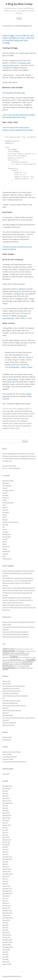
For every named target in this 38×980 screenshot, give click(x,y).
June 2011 (5, 898)
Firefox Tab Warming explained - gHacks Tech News (18, 571)
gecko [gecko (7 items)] (20, 657)
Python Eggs (21, 93)
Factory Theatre (7, 754)
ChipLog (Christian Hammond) (11, 691)
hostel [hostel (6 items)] (34, 657)
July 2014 (5, 847)
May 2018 (5, 808)
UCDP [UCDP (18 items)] (23, 668)
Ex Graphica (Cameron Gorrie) (12, 701)
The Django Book (14, 367)
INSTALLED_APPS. (19, 291)
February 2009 (7, 964)
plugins (5, 426)
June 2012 (5, 881)
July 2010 (5, 923)
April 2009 (5, 959)
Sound (4, 542)
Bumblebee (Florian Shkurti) (11, 688)
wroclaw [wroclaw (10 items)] (5, 669)
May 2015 (5, 832)
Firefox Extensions (8, 503)
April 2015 (5, 835)
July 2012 (5, 879)
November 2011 (7, 891)
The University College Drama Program (14, 762)
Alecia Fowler (6, 681)
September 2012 (7, 874)
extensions (13, 421)
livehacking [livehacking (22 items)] (15, 660)
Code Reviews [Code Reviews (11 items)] (20, 651)
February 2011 (7, 905)
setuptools (6, 428)
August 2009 (6, 949)
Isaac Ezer (6, 708)
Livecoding (6, 512)
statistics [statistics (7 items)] (21, 666)
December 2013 (7, 857)
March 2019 (6, 798)
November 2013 (7, 859)
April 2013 (5, 864)
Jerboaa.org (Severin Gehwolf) (12, 710)
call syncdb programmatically (23, 411)
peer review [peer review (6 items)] (19, 662)
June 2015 (5, 830)
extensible (6, 421)
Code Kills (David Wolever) (10, 693)
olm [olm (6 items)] (14, 662)
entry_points (25, 418)
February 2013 (7, 869)
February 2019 (7, 801)
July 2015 (5, 827)
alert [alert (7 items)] (16, 649)
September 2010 (7, 918)
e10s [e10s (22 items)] (22, 653)
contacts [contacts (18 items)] (6, 653)
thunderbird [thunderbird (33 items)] (9, 668)
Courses (5, 493)
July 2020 (5, 791)
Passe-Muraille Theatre (10, 757)
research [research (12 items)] (17, 664)
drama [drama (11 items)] (17, 653)
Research (5, 532)
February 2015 (7, 840)
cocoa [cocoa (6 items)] (31, 649)
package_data (18, 423)
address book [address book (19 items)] (8, 649)
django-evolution (13, 379)
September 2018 (7, 803)
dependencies (23, 416)
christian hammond (23, 413)
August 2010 (6, 920)
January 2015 (6, 842)
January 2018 (6, 818)
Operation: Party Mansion (10, 522)
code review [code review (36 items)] (9, 651)
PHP (4, 527)
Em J (4, 698)
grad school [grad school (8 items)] (26, 657)
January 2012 (6, 886)
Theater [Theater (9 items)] (27, 666)
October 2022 (6, 788)
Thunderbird (6, 551)
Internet (5, 507)
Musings (5, 520)
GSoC (27, 409)
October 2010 (6, 915)
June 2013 (5, 862)
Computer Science (8, 490)
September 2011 (7, 893)
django (30, 416)
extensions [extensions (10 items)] (6, 657)
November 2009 (7, 942)
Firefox (5, 500)
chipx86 (14, 413)
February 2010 (7, 935)
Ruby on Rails (7, 537)
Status (4, 544)
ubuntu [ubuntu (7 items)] (18, 668)
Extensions (21, 409)
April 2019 (5, 796)
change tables (7, 413)
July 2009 (5, 952)
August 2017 (6, 820)
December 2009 (7, 940)
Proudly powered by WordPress (12, 976)
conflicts (32, 413)
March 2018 (6, 813)
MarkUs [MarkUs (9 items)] (23, 660)
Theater (5, 549)
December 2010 (7, 910)
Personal (5, 524)
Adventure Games (8, 481)
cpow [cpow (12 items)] (12, 653)
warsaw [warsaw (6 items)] (31, 668)
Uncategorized (7, 559)
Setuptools (10, 93)
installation (24, 421)
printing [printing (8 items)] (11, 664)
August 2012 (6, 876)
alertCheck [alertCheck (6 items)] (21, 649)
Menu (19, 18)
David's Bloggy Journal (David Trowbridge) (15, 696)
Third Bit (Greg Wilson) (9, 723)
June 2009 (5, 954)
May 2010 (5, 927)
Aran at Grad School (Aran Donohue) (14, 686)
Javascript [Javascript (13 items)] (6, 660)
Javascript (5, 510)
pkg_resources (27, 423)
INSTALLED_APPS (8, 423)
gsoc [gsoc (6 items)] (31, 657)
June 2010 (5, 925)
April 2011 (5, 901)
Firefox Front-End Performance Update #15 (16, 637)
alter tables (10, 411)
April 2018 (5, 810)
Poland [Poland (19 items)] (5, 664)
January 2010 (6, 937)
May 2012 (5, 884)
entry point (17, 418)
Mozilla (5, 515)
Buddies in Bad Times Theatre (12, 752)
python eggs (11, 426)
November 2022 (7, 786)
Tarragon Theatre (8, 759)
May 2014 (5, 852)
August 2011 (6, 896)
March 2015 (6, 837)
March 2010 (6, 932)
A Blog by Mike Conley (19, 4)
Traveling (5, 554)
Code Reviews (7, 485)
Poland (5, 529)
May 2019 (5, 793)
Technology (6, 546)
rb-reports (19, 426)
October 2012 (6, 871)
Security (5, 539)
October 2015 (6, 825)
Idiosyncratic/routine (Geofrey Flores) (14, 705)
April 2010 (5, 930)
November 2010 (7, 913)
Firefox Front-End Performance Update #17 (16, 632)
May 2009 (5, 957)
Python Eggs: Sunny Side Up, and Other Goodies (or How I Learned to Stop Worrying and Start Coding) (18, 39)
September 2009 (7, 947)
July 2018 (5, 805)
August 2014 (6, 845)
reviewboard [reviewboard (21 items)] (26, 664)
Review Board (27, 426)
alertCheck (6, 483)
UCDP (4, 556)
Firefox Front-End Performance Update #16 (16, 634)
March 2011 (6, 903)
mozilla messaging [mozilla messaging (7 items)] (8, 662)
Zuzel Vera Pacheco (9, 725)
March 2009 (6, 962)
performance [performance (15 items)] (28, 662)
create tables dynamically (10, 416)
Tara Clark (6, 720)
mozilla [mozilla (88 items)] (31, 660)
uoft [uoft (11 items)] (27, 668)
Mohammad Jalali (8, 715)
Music (4, 517)
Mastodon (6, 713)
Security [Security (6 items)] (16, 666)
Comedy (5, 488)
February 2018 (7, 815)
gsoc (18, 421)
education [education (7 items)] (27, 653)
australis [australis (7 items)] (27, 649)
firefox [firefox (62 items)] (14, 657)
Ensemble (5, 495)
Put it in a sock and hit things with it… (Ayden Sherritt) (18, 718)
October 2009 (6, 945)
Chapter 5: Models (27, 367)
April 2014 (5, 854)
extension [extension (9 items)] (25, 655)
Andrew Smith (7, 684)
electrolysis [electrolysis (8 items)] (6, 655)
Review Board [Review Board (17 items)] (8, 666)
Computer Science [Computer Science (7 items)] (30, 651)
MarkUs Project (7, 737)
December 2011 (7, 888)
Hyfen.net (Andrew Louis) (10, 703)
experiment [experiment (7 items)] (19, 655)
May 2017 (5, 823)
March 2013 (6, 866)
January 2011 (6, 908)
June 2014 (5, 849)
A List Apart (6, 774)
